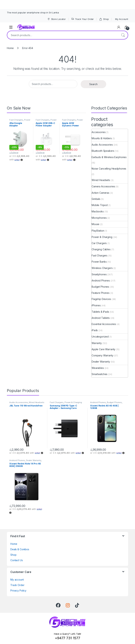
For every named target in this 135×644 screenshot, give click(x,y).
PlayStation (98, 231)
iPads (95, 330)
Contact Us (17, 560)
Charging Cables (101, 249)
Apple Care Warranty (103, 349)
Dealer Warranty (101, 362)
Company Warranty (102, 355)
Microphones (99, 218)
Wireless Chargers (102, 268)
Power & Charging (20, 121)
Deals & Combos (20, 549)
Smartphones (99, 274)
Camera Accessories (103, 186)
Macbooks (98, 211)
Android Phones (101, 280)
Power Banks (99, 262)
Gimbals (96, 199)
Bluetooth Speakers (103, 151)
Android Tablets (101, 318)
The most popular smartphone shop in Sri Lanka (33, 13)
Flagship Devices (101, 299)
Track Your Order (83, 19)
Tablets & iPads (100, 312)
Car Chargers (99, 243)
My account (17, 580)
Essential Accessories (104, 324)
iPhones (96, 305)
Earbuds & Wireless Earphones (109, 157)
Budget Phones (100, 287)
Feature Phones (101, 293)
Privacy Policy (18, 591)
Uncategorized (100, 337)
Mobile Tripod (100, 205)
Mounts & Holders (102, 138)
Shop (104, 19)
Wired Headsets (101, 180)
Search (123, 35)
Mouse (95, 224)
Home (10, 48)
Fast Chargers (16, 120)
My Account (122, 19)
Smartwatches (99, 374)
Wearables (98, 368)
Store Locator (57, 19)
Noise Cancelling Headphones (109, 169)
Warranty (97, 343)
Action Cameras (100, 193)
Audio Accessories (102, 145)
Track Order (17, 585)
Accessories (99, 132)
